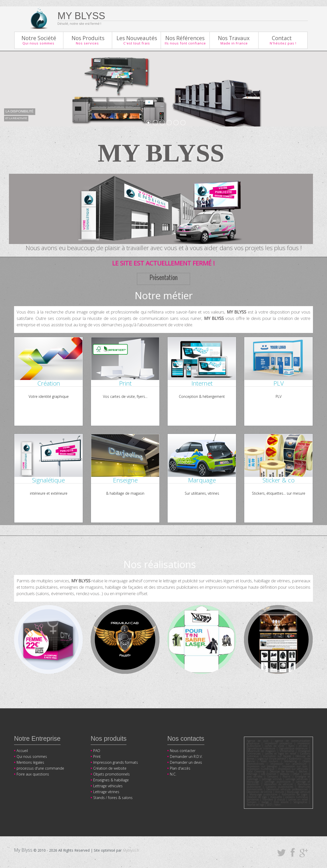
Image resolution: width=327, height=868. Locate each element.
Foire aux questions (33, 774)
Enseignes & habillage (111, 780)
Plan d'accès (180, 768)
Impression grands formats (116, 762)
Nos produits (109, 738)
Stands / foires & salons (113, 798)
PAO (97, 751)
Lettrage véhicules (108, 786)
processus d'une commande (40, 768)
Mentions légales (30, 762)
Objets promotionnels (112, 774)
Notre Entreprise (37, 738)
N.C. (173, 774)
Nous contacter (183, 751)
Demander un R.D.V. (186, 756)
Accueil (22, 751)
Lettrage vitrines (106, 792)
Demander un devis (186, 762)
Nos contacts (186, 738)
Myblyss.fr (131, 850)
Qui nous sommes (32, 756)
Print (97, 756)
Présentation (163, 278)
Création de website (110, 768)
